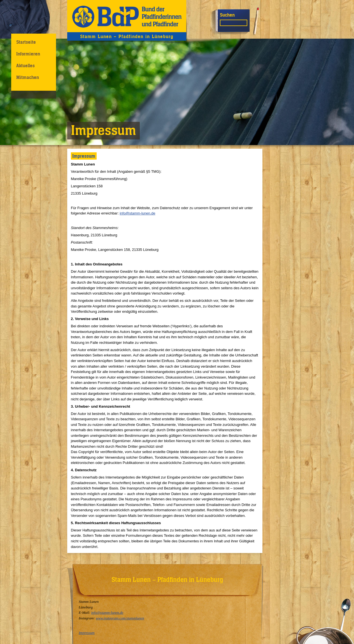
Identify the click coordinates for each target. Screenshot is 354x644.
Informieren (28, 54)
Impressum (87, 633)
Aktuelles (25, 66)
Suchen (227, 15)
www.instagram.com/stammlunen (120, 618)
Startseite (26, 42)
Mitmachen (28, 77)
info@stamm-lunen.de (137, 213)
